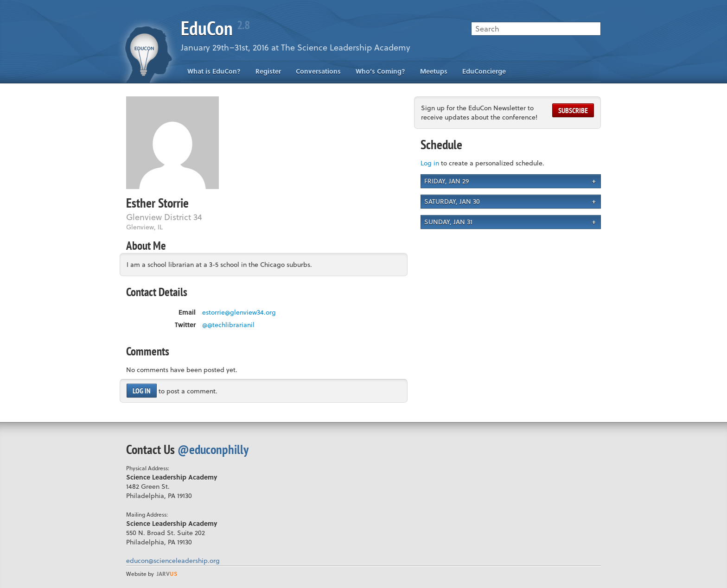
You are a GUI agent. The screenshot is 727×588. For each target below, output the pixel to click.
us (167, 574)
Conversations (318, 71)
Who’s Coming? (380, 71)
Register (268, 71)
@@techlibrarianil (228, 325)
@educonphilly (213, 449)
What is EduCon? (214, 71)
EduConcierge (484, 71)
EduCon (215, 28)
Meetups (434, 71)
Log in (142, 391)
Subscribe (573, 110)
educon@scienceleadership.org (173, 560)
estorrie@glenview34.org (239, 312)
